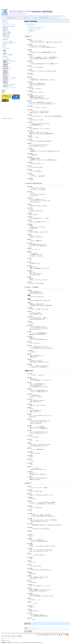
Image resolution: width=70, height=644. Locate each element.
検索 (42, 18)
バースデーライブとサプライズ (36, 27)
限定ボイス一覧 (6, 34)
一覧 (39, 18)
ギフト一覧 (5, 28)
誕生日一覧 (5, 30)
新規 (36, 18)
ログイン (56, 18)
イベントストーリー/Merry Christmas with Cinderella (10, 85)
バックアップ (20, 18)
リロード (30, 18)
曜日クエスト (6, 29)
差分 (15, 18)
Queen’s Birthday (43, 11)
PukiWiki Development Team (17, 643)
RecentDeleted (7, 64)
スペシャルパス (6, 49)
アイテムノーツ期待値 (8, 42)
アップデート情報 (7, 32)
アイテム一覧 (6, 36)
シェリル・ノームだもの (35, 29)
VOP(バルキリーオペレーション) (9, 25)
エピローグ (32, 31)
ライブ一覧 (5, 23)
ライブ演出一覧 (6, 37)
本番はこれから (33, 30)
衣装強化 (5, 54)
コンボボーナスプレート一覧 (9, 43)
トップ (4, 18)
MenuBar (6, 66)
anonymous (8, 641)
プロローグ (32, 26)
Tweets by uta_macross (7, 118)
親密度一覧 (5, 27)
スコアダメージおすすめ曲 (10, 78)
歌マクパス (5, 48)
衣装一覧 (5, 53)
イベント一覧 (6, 59)
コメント (29, 33)
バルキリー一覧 (6, 31)
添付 (26, 18)
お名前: (26, 628)
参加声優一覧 (6, 35)
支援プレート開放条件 (8, 55)
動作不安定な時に (7, 33)
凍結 (12, 18)
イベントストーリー (20, 11)
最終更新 (46, 18)
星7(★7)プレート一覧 (8, 44)
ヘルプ (51, 18)
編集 (9, 18)
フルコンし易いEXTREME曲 (9, 26)
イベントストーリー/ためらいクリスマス (10, 88)
